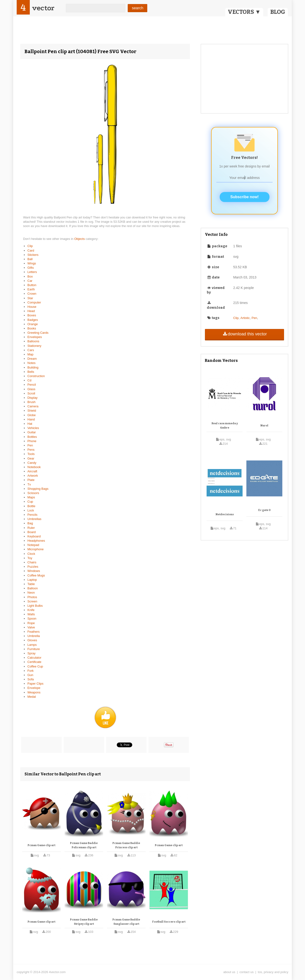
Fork (30, 671)
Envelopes (35, 337)
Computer (34, 302)
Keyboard (34, 536)
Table (31, 584)
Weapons (34, 692)
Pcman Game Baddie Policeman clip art (84, 845)
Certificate (34, 662)
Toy (30, 558)
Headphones (36, 541)
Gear (31, 458)
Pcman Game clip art (41, 845)
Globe (32, 415)
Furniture (34, 649)
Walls (31, 614)
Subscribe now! (245, 197)
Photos (32, 597)
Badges (33, 320)
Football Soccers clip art (169, 922)
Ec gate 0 (264, 510)
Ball (30, 259)
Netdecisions (225, 514)
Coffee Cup (35, 666)
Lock (31, 510)
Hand (31, 419)
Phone (32, 441)
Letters (32, 272)
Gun (30, 675)
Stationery (34, 346)
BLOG (278, 12)
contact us (247, 972)
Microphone (36, 549)
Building (33, 367)
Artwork (33, 476)
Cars (31, 350)
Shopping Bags (38, 489)
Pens (31, 450)
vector (43, 8)
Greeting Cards (38, 333)
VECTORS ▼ (244, 12)
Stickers (33, 255)
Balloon (33, 588)
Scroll (31, 393)
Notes (31, 363)
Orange (33, 324)
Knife (31, 610)
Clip (30, 246)
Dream (32, 359)
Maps (31, 497)
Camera (33, 406)
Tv (29, 484)
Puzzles (33, 567)
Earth (31, 289)
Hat (30, 424)
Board (32, 532)
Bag (30, 523)
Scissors (33, 493)
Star (30, 298)
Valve (31, 627)
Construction (36, 376)
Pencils (32, 515)
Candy (32, 463)
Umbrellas (34, 519)
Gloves (32, 640)
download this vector (244, 334)
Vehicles (33, 428)
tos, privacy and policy (273, 972)
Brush (31, 402)
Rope (31, 623)
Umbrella (34, 636)
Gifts (31, 268)
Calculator (34, 658)
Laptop (32, 580)
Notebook (34, 467)
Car (30, 281)
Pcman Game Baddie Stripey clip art (84, 922)
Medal (32, 697)
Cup (30, 502)
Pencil (32, 385)
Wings (32, 263)
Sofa (31, 679)
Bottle (31, 506)
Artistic (245, 318)
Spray (31, 653)
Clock (31, 554)
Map (30, 354)
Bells (31, 372)
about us (229, 972)
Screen (32, 601)
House (32, 307)
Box (30, 276)
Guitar (32, 432)
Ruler (31, 528)
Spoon (32, 619)
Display (33, 398)
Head (31, 311)
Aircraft (32, 471)
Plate (31, 480)
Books (32, 328)
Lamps (32, 645)
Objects (80, 239)
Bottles (32, 437)
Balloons (33, 341)
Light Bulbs (35, 606)
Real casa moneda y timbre (225, 426)
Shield (32, 411)
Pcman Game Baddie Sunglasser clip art (126, 922)
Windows (34, 571)
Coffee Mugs (36, 575)
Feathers (33, 632)
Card (31, 250)
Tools (31, 454)
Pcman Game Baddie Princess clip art (126, 845)
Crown (32, 294)
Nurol (264, 426)
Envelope (34, 688)
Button (32, 285)
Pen (30, 445)
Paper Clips (35, 684)
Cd (29, 380)
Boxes (32, 315)
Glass (31, 389)
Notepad (33, 545)
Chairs (32, 562)
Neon (31, 593)
